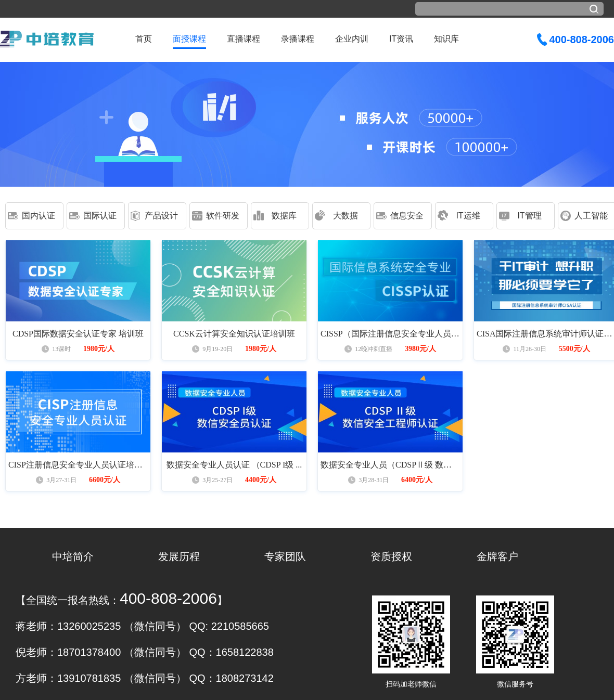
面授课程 (189, 39)
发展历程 (179, 556)
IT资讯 (401, 39)
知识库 (446, 39)
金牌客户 (497, 556)
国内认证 (39, 216)
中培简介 (73, 556)
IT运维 (468, 216)
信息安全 (407, 216)
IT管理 (529, 216)
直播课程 (244, 39)
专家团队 (285, 556)
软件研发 (223, 216)
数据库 (284, 216)
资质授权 (391, 556)
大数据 (346, 216)
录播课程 (298, 39)
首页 (144, 39)
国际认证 (100, 216)
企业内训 (352, 39)
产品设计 (161, 216)
